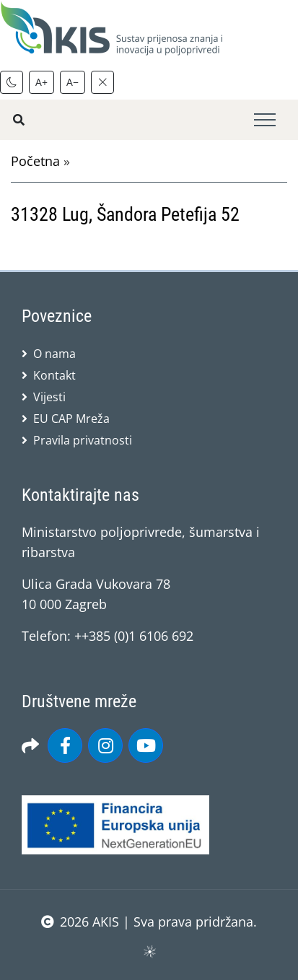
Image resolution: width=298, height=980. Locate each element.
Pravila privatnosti (83, 440)
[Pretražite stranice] (19, 120)
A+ (41, 82)
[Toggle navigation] (265, 120)
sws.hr (149, 951)
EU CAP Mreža (71, 419)
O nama (54, 354)
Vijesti (49, 397)
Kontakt (54, 375)
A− (73, 82)
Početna (35, 161)
